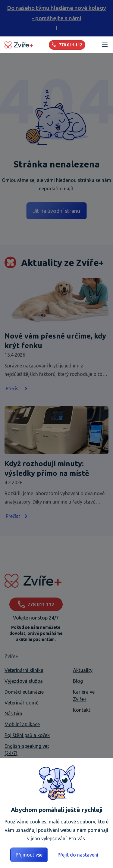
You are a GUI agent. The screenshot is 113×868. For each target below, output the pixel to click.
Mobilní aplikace (22, 724)
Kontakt (82, 710)
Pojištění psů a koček (27, 735)
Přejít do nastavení (78, 855)
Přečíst (17, 389)
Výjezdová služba (24, 681)
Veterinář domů (22, 703)
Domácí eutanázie (24, 692)
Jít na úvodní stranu (57, 211)
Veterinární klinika (24, 670)
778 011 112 (36, 604)
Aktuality (83, 670)
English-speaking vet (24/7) (27, 750)
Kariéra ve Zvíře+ (84, 695)
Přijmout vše (29, 855)
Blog (78, 681)
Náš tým (13, 713)
